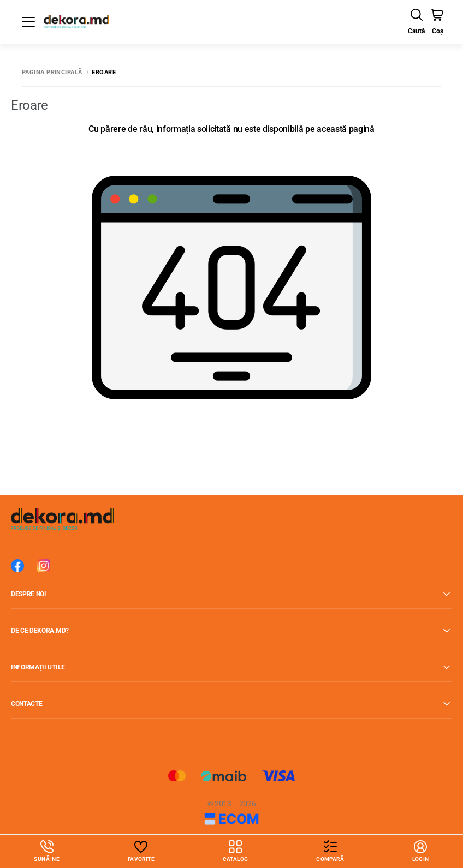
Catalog (236, 851)
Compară (330, 859)
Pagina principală (52, 72)
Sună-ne (47, 851)
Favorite (141, 859)
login (421, 851)
